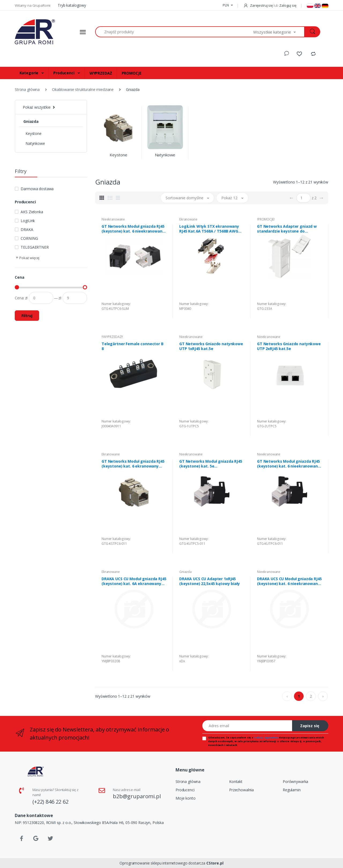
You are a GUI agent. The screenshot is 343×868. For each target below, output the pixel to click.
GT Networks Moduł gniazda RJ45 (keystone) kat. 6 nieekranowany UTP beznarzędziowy (288, 464)
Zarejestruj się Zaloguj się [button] (270, 5)
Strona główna (188, 781)
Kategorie (30, 73)
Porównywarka (295, 781)
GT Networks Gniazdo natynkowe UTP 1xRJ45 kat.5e (211, 346)
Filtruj (27, 316)
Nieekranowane (113, 219)
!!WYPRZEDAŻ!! (112, 337)
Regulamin (292, 790)
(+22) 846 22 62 (51, 802)
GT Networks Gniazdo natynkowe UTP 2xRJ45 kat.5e (289, 346)
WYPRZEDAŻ (101, 73)
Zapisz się (310, 726)
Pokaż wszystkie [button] (37, 107)
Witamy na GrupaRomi (33, 5)
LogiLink (28, 221)
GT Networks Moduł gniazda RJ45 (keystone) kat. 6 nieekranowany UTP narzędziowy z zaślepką (133, 229)
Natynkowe (35, 143)
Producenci (64, 73)
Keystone (33, 133)
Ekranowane (188, 219)
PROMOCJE (132, 73)
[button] (228, 5)
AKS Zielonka (32, 212)
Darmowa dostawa (37, 189)
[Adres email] (247, 726)
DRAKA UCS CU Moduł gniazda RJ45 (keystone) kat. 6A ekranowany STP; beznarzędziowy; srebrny (134, 581)
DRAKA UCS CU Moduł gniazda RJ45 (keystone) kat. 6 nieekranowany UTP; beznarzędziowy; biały (289, 581)
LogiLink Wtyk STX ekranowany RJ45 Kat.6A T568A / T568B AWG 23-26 (209, 229)
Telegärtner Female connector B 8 (133, 346)
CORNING (29, 238)
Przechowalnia (241, 790)
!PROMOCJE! (266, 219)
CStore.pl (215, 863)
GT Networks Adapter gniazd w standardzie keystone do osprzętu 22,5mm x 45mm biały (287, 229)
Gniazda (31, 121)
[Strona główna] (35, 32)
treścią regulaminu (266, 738)
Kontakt (236, 781)
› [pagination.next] (323, 696)
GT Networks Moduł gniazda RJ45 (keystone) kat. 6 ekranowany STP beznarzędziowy (133, 464)
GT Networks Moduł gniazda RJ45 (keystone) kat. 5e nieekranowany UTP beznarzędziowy (211, 464)
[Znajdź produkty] (174, 32)
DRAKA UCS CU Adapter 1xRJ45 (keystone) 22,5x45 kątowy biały (210, 581)
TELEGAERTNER (35, 247)
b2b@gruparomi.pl (137, 796)
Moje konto (186, 798)
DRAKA (27, 229)
